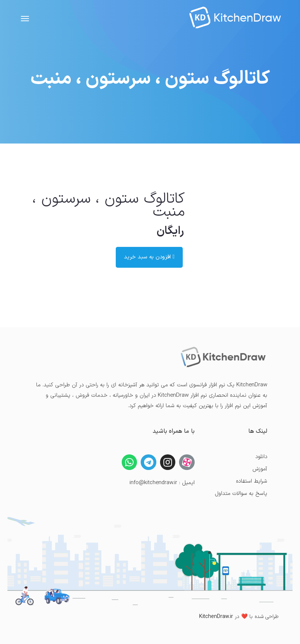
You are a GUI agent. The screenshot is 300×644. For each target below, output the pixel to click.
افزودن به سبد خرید (149, 257)
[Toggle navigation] (25, 19)
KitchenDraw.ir (216, 617)
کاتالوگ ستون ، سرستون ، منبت (108, 205)
